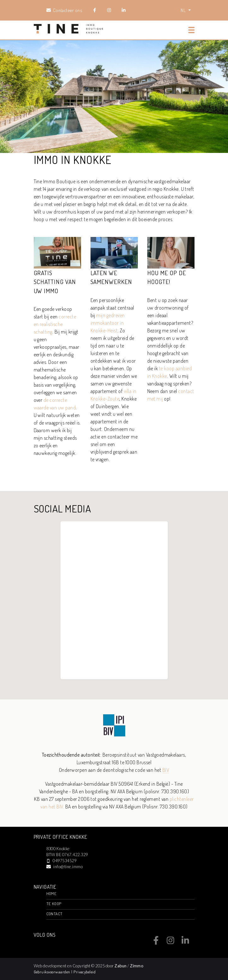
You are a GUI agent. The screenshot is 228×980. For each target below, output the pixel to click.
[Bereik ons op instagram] (170, 943)
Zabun (120, 966)
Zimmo (137, 966)
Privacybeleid (85, 972)
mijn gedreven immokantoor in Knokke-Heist (108, 323)
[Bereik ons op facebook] (156, 943)
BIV (166, 770)
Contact (55, 914)
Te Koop (54, 904)
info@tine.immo (68, 867)
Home (52, 893)
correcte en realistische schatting (55, 324)
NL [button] (184, 10)
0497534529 (64, 861)
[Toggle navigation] (191, 30)
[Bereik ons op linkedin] (185, 943)
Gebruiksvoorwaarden (53, 972)
